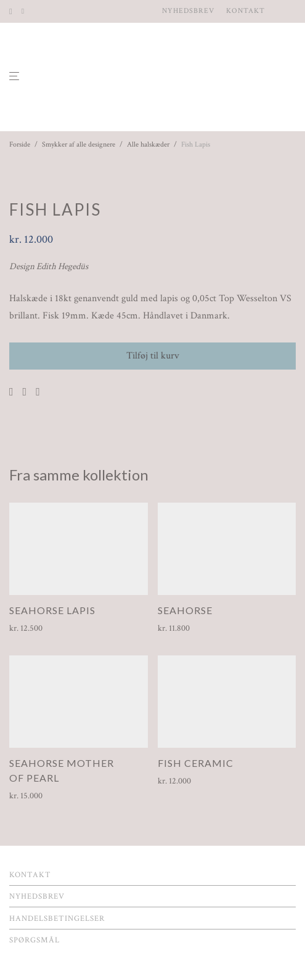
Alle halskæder (148, 144)
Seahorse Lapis (52, 610)
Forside (20, 144)
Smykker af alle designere (79, 144)
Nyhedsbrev (188, 11)
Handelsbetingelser (57, 919)
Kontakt (246, 11)
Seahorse (185, 610)
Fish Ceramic (196, 763)
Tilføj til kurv (153, 356)
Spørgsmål (35, 940)
